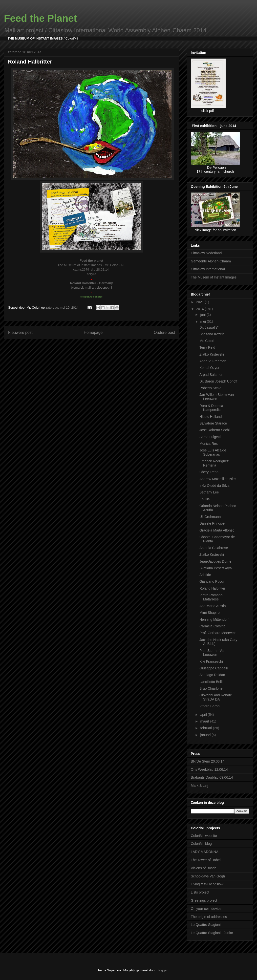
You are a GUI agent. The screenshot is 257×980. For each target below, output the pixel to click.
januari (206, 735)
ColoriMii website (204, 836)
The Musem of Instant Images (214, 277)
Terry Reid (207, 347)
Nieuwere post (20, 332)
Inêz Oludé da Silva (214, 486)
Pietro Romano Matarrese (211, 597)
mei (203, 321)
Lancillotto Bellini (212, 682)
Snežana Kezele (212, 334)
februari (206, 728)
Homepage (93, 332)
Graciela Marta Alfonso (217, 530)
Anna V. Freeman (213, 361)
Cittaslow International (208, 269)
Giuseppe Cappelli (214, 668)
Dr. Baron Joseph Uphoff (218, 381)
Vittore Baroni (210, 706)
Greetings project (204, 900)
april (204, 715)
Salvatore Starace (213, 423)
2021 (201, 302)
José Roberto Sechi (214, 430)
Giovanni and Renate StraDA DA (216, 697)
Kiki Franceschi (211, 661)
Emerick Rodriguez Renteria (214, 463)
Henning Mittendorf (214, 619)
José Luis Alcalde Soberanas (213, 452)
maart (205, 721)
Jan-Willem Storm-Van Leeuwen (217, 397)
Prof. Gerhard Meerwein (218, 633)
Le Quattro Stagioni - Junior (212, 933)
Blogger (162, 970)
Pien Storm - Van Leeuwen (213, 653)
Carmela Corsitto (212, 626)
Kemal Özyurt (210, 368)
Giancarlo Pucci (212, 581)
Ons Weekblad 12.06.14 (209, 769)
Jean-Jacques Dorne (215, 561)
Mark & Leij (199, 786)
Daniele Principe (212, 523)
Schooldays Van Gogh (208, 876)
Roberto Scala (210, 388)
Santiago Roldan (212, 675)
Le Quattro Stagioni (206, 925)
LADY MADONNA (205, 852)
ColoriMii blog (201, 844)
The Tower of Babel (206, 860)
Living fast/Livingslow (207, 884)
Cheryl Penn (209, 472)
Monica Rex (209, 444)
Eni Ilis (204, 499)
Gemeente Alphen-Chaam (211, 261)
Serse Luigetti (210, 437)
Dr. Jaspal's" (209, 327)
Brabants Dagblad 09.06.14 (212, 777)
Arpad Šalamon (211, 375)
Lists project (200, 892)
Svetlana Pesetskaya (216, 568)
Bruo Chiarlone (211, 688)
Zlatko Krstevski (212, 354)
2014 (201, 309)
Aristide (205, 575)
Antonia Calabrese (214, 548)
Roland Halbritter (212, 588)
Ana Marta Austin (213, 606)
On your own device (206, 909)
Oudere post (164, 332)
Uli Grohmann (210, 517)
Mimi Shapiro (210, 613)
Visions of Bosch (203, 868)
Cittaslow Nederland (206, 253)
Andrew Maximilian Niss (218, 479)
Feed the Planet (41, 18)
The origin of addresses (209, 917)
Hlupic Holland (211, 417)
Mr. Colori (207, 341)
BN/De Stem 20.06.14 (208, 761)
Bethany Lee (209, 492)
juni (203, 315)
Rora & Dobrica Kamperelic (211, 408)
